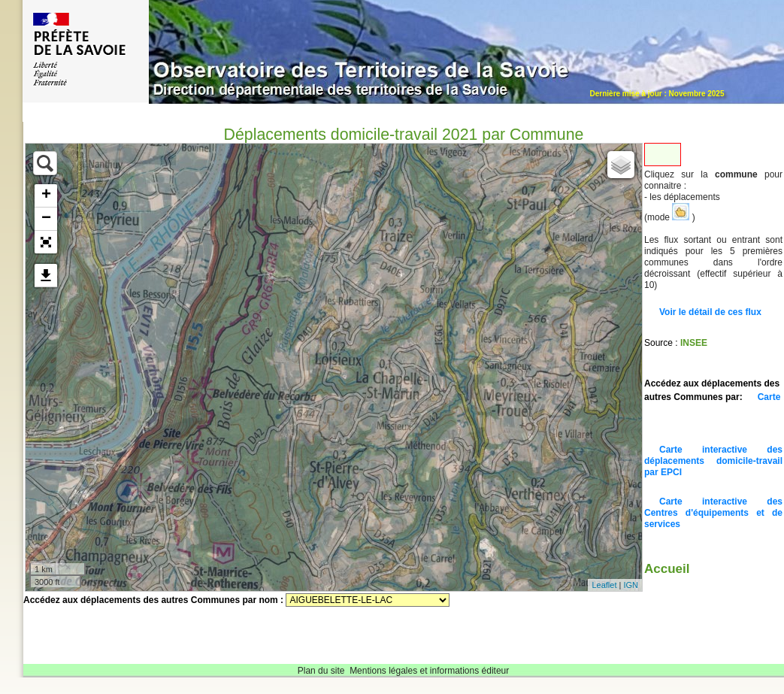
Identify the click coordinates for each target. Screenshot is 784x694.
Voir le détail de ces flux (710, 312)
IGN (631, 585)
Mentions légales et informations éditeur (429, 671)
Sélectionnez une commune (368, 600)
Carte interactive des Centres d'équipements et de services (713, 513)
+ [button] (46, 195)
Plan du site (321, 671)
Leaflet (604, 585)
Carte (769, 397)
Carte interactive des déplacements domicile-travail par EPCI (713, 461)
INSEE (694, 343)
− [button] (46, 219)
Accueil (667, 569)
